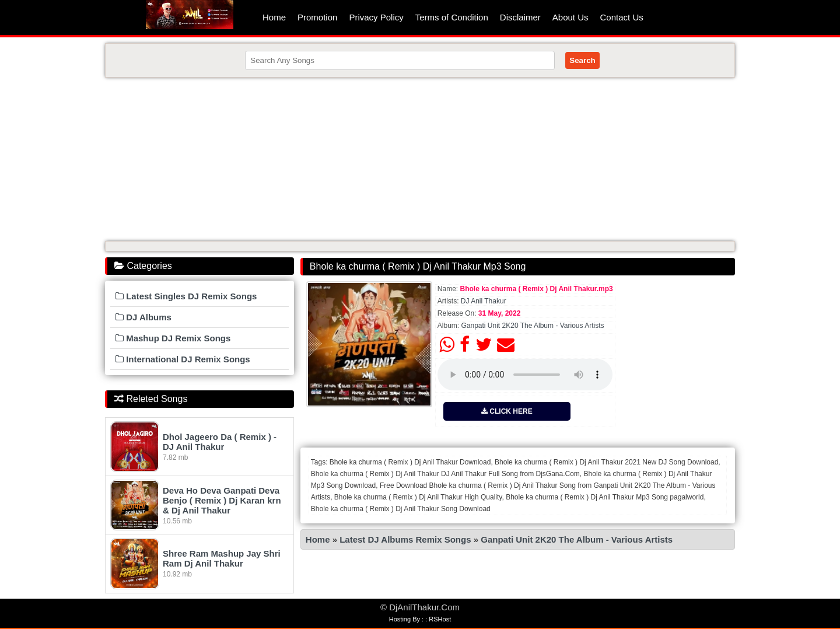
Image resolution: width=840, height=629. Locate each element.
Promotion (317, 17)
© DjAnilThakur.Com (420, 607)
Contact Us (622, 17)
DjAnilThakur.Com (190, 15)
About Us (570, 17)
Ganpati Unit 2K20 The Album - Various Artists (533, 326)
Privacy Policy (376, 17)
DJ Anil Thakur (484, 301)
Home (274, 17)
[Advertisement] (420, 159)
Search (582, 60)
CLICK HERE (507, 411)
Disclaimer (520, 17)
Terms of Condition (452, 17)
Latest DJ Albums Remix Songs (405, 539)
